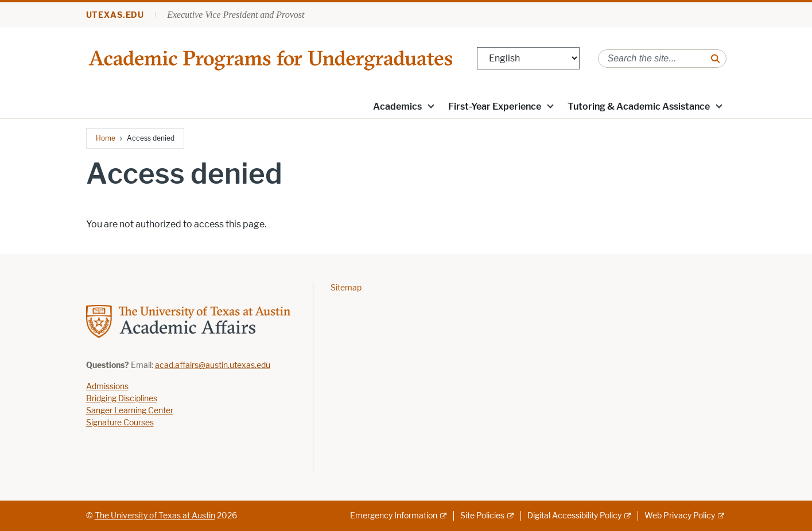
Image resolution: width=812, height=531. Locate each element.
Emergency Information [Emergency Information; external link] (394, 516)
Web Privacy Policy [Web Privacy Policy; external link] (680, 516)
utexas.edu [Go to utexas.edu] (115, 15)
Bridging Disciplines (122, 399)
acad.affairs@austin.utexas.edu (213, 365)
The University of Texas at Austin (155, 516)
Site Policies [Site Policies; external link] (482, 516)
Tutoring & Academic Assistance (639, 106)
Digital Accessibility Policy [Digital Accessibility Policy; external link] (574, 516)
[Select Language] (528, 58)
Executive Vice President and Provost (236, 15)
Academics (397, 106)
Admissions (107, 387)
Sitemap (346, 288)
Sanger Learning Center (130, 411)
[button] (430, 106)
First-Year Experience (495, 106)
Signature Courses (120, 423)
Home (106, 138)
